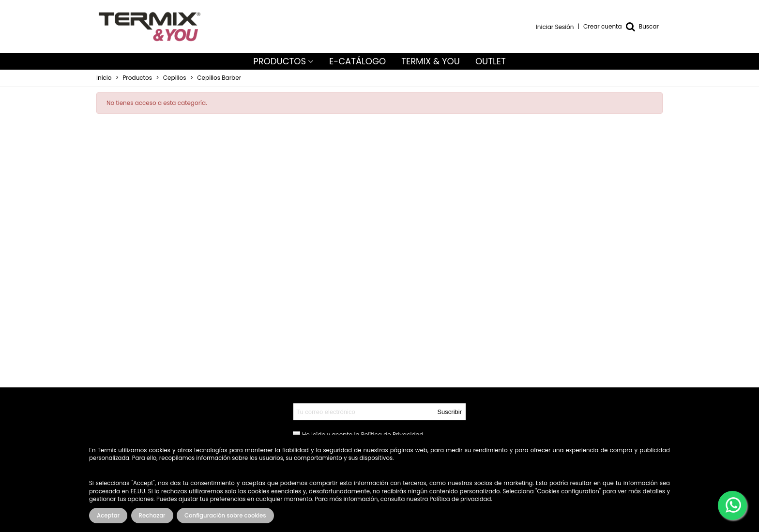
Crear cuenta (603, 26)
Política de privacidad (461, 499)
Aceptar (108, 516)
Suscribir (449, 412)
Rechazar (152, 516)
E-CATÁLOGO (357, 61)
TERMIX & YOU (431, 61)
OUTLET (491, 61)
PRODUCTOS (280, 61)
